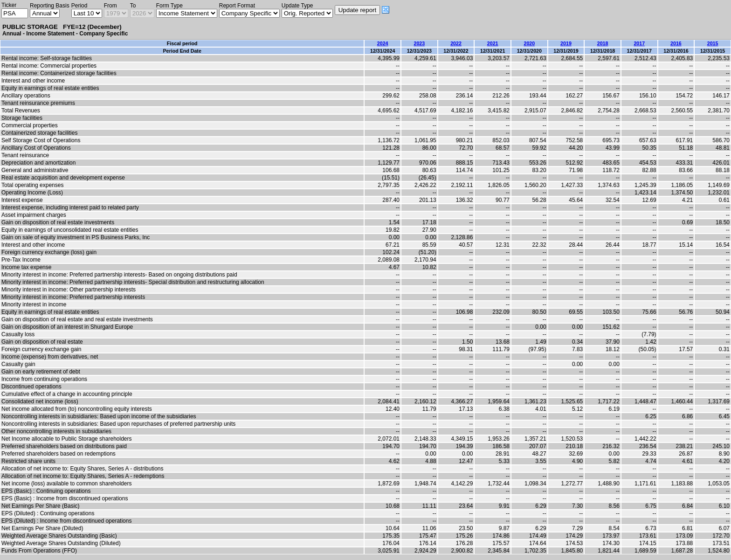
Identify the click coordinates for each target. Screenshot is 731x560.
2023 (419, 43)
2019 (566, 43)
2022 (456, 43)
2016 (676, 43)
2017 (639, 43)
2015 (713, 43)
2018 (603, 43)
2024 (383, 43)
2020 (529, 43)
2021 (493, 43)
